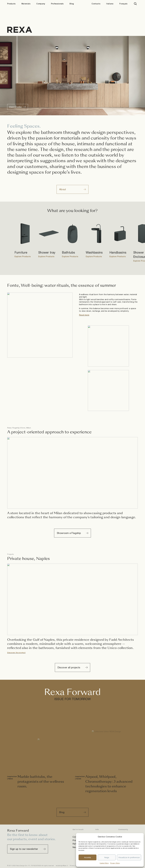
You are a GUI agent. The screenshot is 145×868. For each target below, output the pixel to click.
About (63, 189)
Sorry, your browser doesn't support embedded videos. (72, 76)
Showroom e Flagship (69, 533)
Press (75, 840)
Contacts (96, 4)
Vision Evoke (15, 107)
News (75, 847)
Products (11, 4)
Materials (26, 4)
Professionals (57, 4)
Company (41, 4)
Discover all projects (69, 667)
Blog (72, 4)
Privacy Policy (115, 863)
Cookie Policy (104, 863)
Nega (107, 857)
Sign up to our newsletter (24, 849)
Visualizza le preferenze (129, 857)
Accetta (87, 857)
